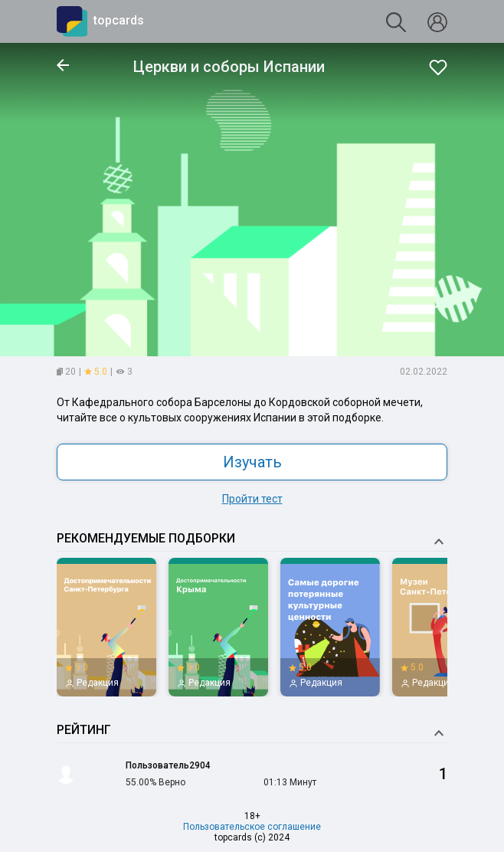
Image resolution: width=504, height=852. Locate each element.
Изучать (252, 462)
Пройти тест (252, 499)
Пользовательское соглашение (252, 827)
